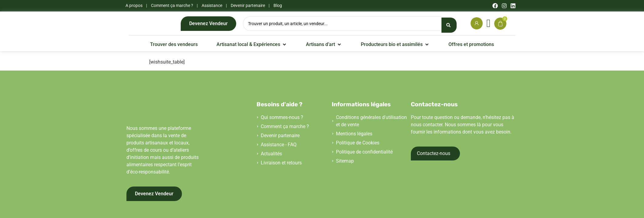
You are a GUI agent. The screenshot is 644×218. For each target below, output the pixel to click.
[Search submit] (449, 25)
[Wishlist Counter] (488, 25)
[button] (252, 48)
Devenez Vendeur (208, 25)
